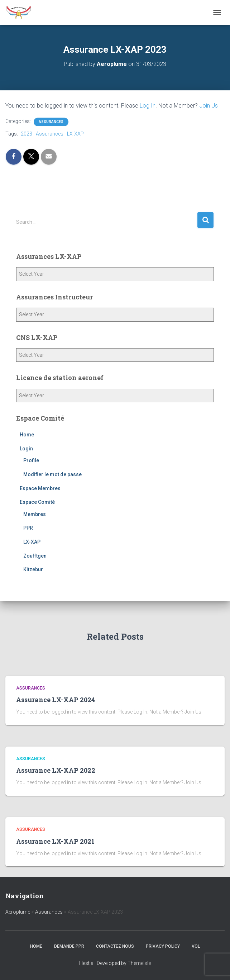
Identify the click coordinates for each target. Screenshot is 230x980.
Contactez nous (115, 946)
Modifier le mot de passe (52, 474)
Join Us (209, 106)
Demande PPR (69, 946)
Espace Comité (37, 502)
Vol (196, 946)
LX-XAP (75, 134)
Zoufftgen (35, 556)
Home (27, 435)
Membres (35, 514)
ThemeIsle (139, 963)
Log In (148, 106)
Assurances (51, 122)
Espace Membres (40, 488)
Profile (31, 460)
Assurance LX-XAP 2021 (55, 841)
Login (26, 449)
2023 (27, 134)
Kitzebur (33, 569)
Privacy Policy (163, 946)
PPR (28, 528)
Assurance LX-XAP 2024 (56, 700)
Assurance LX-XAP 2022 (56, 770)
